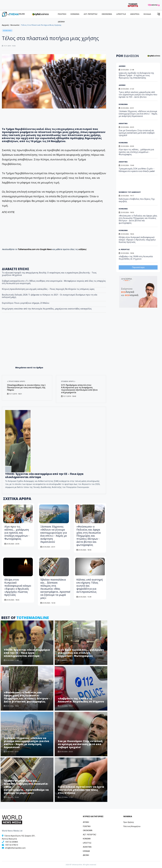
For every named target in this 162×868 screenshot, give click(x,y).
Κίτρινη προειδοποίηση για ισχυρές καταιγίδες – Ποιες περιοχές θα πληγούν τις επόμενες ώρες (48, 289)
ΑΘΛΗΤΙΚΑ (135, 14)
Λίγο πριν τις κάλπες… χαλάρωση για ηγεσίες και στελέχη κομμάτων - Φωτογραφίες (17, 533)
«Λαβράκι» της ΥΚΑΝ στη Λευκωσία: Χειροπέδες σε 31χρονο (81, 700)
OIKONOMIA (88, 830)
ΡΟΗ (128, 56)
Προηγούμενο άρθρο (16, 381)
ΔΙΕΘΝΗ (61, 22)
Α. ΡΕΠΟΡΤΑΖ (124, 249)
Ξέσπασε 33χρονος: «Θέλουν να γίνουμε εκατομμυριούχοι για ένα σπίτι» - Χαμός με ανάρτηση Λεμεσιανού (54, 534)
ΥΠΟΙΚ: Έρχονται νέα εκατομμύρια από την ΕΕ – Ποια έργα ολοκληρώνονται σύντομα (44, 475)
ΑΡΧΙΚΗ (86, 822)
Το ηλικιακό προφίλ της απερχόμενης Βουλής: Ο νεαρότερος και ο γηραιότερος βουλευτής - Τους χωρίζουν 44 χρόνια (49, 274)
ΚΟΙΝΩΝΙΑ (75, 14)
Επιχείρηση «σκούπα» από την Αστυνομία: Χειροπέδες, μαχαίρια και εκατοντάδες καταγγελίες (47, 309)
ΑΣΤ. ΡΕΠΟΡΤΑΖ (91, 14)
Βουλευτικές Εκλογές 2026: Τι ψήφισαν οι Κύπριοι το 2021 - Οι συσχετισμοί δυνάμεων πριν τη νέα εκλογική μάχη (49, 296)
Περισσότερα (138, 267)
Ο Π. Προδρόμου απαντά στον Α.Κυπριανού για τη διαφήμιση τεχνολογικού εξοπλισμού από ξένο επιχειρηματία (79, 389)
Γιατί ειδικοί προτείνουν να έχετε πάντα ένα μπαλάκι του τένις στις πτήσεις (81, 790)
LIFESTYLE (121, 14)
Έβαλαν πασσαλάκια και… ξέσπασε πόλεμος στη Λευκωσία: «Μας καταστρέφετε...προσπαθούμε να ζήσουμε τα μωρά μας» (59, 589)
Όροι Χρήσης (129, 822)
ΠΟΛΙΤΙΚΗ (62, 14)
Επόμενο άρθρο (68, 381)
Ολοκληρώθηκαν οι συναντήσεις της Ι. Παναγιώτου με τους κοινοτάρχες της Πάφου (26, 387)
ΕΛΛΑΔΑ (147, 14)
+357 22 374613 (12, 845)
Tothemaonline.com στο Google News (35, 249)
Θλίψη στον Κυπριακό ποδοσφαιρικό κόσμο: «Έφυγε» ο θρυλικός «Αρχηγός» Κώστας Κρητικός (18, 587)
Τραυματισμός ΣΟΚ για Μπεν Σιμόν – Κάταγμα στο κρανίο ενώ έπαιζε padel (137, 170)
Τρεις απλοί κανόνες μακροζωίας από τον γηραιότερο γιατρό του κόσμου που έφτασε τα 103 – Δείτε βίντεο (138, 95)
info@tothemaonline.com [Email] (15, 848)
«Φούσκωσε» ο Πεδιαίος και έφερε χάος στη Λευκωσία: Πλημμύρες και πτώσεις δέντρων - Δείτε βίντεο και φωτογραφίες (89, 536)
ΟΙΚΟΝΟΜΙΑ (107, 14)
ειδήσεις (82, 249)
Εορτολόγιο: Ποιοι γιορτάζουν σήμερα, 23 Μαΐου (26, 303)
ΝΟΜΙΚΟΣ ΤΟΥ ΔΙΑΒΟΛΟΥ (130, 192)
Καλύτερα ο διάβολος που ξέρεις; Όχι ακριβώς (137, 200)
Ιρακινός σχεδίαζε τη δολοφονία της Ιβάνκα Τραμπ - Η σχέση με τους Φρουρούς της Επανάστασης (136, 75)
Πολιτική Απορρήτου (132, 826)
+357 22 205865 (12, 842)
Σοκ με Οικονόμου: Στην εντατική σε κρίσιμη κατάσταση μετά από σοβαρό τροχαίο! (80, 744)
